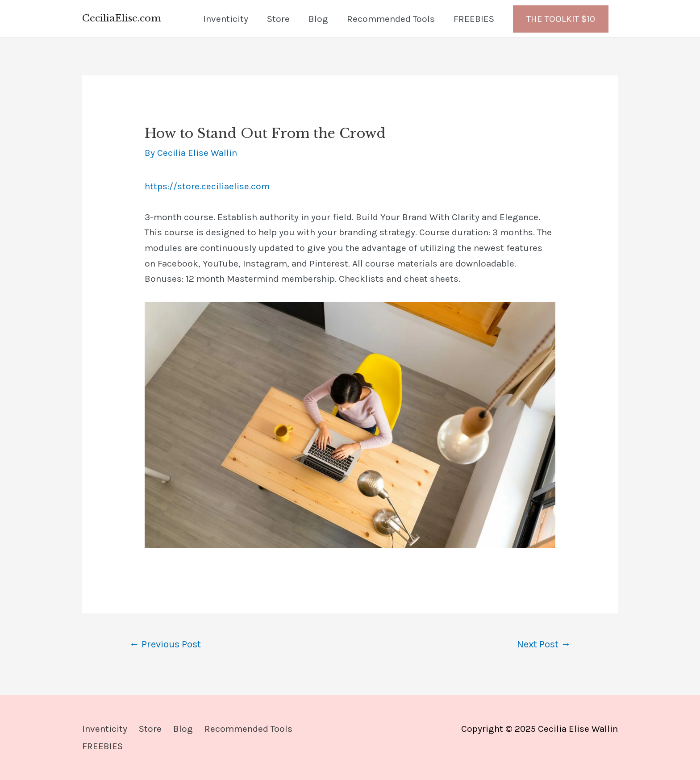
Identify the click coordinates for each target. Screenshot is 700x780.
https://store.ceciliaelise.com (207, 186)
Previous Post (165, 644)
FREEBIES (474, 19)
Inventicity (226, 19)
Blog (318, 19)
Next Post (544, 644)
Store (278, 19)
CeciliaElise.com (122, 18)
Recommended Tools (391, 19)
